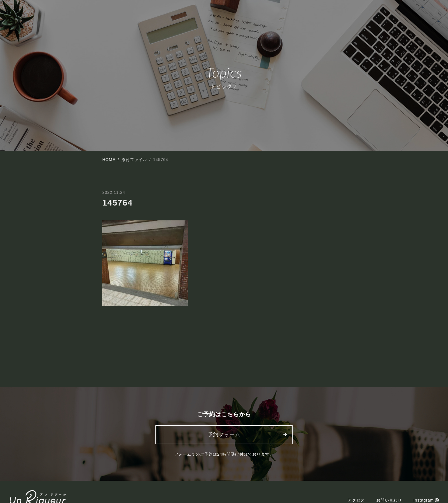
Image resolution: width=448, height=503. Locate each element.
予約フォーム (224, 434)
